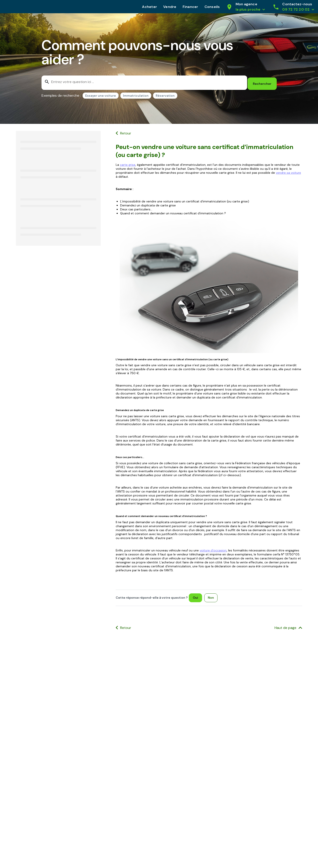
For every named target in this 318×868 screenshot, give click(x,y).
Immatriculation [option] (136, 94)
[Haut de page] (288, 626)
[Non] (212, 596)
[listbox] (130, 94)
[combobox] (144, 82)
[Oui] (197, 596)
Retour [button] (126, 131)
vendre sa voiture (288, 171)
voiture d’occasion (213, 548)
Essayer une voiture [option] (101, 94)
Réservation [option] (165, 94)
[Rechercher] (262, 82)
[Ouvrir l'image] (209, 284)
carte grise (128, 163)
